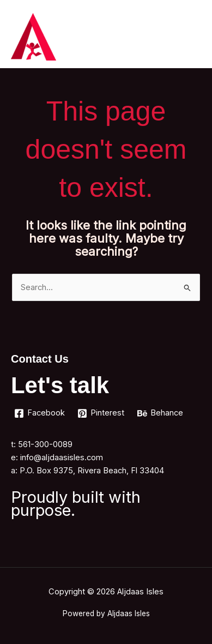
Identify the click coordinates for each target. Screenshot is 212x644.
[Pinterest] (101, 413)
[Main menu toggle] (190, 37)
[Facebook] (40, 413)
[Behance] (160, 413)
